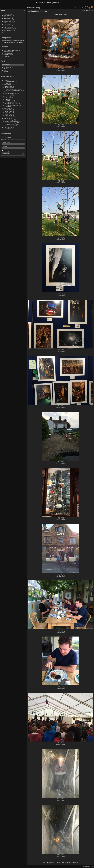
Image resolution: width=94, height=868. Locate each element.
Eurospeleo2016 (10, 82)
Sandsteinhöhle (7, 41)
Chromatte (19, 42)
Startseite (31, 8)
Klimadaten (8, 23)
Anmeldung (8, 137)
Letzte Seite (75, 863)
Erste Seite (45, 863)
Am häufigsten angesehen (12, 50)
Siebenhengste (9, 27)
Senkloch (7, 26)
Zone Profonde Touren (12, 105)
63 (63, 863)
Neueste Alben (9, 53)
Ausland (7, 14)
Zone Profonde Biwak (11, 104)
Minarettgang (9, 120)
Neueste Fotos (9, 52)
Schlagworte (8, 67)
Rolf (7, 83)
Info (5, 70)
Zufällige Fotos (9, 55)
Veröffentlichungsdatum (37, 11)
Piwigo (92, 866)
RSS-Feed (7, 72)
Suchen (6, 69)
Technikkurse (8, 30)
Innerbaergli (8, 20)
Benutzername (6, 142)
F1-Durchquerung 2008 (13, 123)
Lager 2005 (8, 111)
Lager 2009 (8, 115)
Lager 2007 (8, 113)
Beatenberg (8, 15)
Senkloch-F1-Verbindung (12, 121)
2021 (60, 14)
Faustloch (7, 17)
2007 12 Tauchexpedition (13, 90)
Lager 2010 (8, 117)
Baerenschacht (9, 88)
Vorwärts (68, 863)
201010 (7, 96)
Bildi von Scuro (11, 124)
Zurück (52, 863)
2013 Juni (9, 101)
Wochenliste (90, 10)
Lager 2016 (8, 110)
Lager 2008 (8, 114)
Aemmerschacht (10, 42)
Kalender (7, 56)
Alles (65, 14)
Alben (3, 10)
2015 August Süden (12, 89)
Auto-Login (6, 151)
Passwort (4, 146)
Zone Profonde (9, 102)
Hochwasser (9, 99)
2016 (56, 14)
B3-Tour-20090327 (10, 93)
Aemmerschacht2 (19, 41)
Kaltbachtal (7, 21)
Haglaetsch (8, 18)
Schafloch (8, 129)
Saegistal (7, 24)
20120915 (9, 107)
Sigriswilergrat (8, 29)
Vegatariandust (9, 126)
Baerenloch (8, 86)
